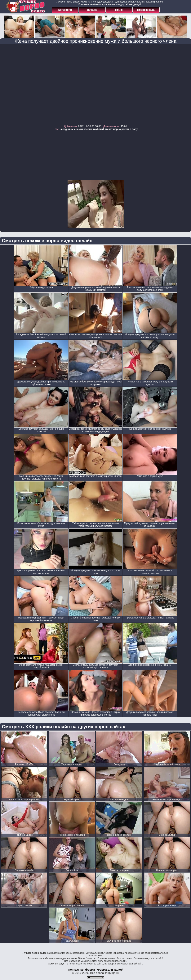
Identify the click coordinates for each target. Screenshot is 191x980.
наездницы (67, 129)
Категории (65, 10)
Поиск (119, 10)
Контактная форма (82, 970)
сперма (88, 129)
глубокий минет (103, 129)
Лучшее (92, 10)
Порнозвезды (146, 10)
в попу (134, 129)
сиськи (79, 129)
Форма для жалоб (110, 970)
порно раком (121, 129)
